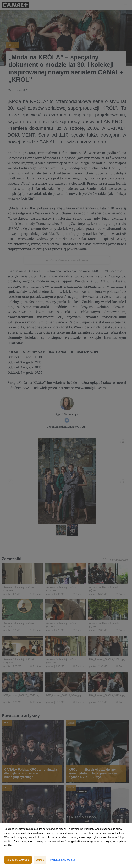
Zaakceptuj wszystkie (18, 860)
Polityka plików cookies (62, 860)
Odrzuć (40, 860)
